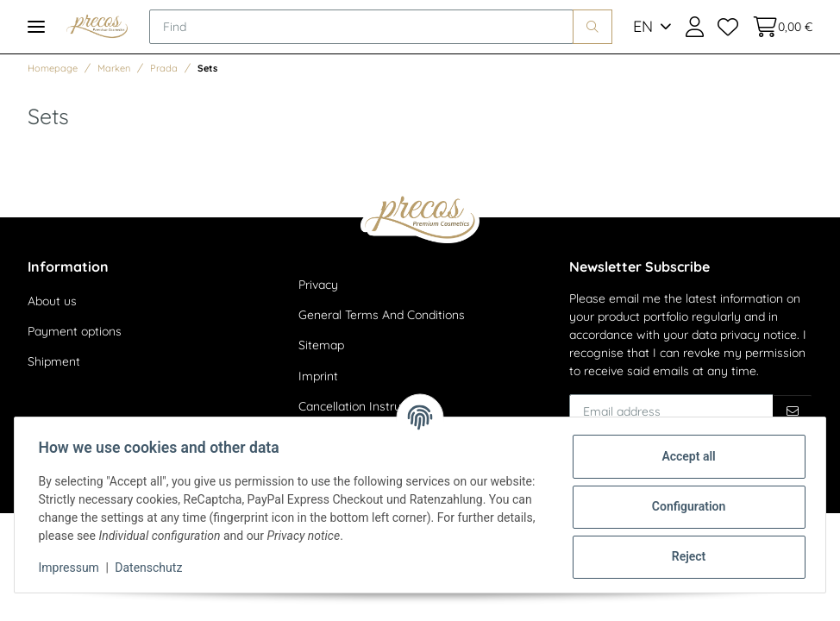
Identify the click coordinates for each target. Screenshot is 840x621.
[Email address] (671, 411)
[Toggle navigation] (36, 26)
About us (52, 301)
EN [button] (643, 26)
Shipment (54, 361)
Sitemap (321, 345)
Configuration (684, 506)
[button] (695, 27)
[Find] (361, 27)
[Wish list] (728, 27)
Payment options (75, 331)
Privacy (318, 285)
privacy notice (759, 335)
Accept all (685, 456)
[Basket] (779, 27)
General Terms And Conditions (382, 315)
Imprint (318, 376)
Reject (685, 556)
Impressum (72, 568)
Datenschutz (153, 568)
